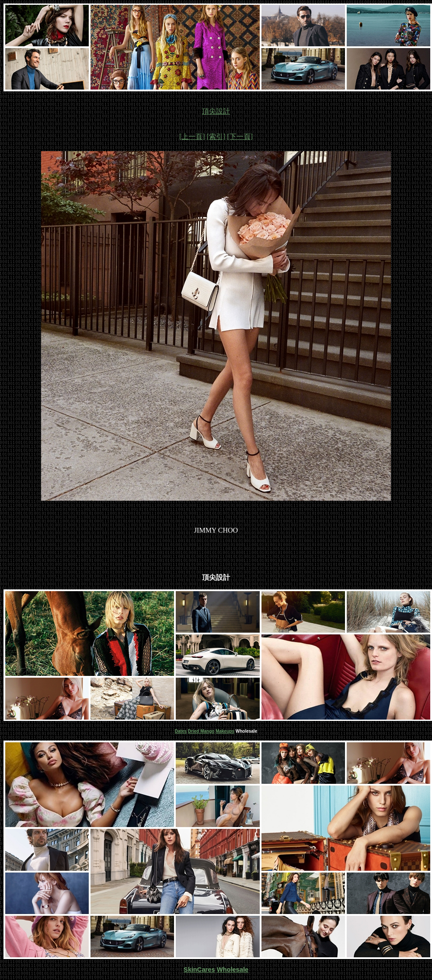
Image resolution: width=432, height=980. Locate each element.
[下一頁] (240, 137)
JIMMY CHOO (216, 530)
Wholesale (233, 970)
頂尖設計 (216, 111)
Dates (181, 731)
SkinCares (199, 970)
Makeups (225, 731)
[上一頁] (192, 137)
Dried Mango (201, 731)
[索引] (216, 137)
